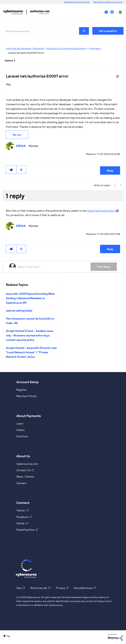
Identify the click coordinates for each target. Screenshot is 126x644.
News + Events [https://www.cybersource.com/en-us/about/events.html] (25, 476)
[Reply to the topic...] (54, 267)
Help (107, 12)
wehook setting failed (19, 310)
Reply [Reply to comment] (110, 249)
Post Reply (104, 267)
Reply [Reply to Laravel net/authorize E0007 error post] (110, 170)
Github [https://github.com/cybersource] (21, 523)
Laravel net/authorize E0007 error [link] (26, 53)
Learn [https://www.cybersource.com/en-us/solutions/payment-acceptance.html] (20, 423)
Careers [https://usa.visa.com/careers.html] (21, 483)
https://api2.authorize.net (102, 211)
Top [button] (8, 636)
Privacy (60, 588)
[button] (11, 170)
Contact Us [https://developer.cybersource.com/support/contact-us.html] (23, 470)
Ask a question (108, 31)
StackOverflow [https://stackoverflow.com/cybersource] (26, 530)
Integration (95, 48)
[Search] (46, 31)
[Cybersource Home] (26, 569)
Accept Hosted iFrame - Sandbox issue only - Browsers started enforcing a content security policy (30, 335)
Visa (19, 588)
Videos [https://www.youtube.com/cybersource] (21, 430)
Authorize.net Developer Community (25, 48)
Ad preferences (83, 588)
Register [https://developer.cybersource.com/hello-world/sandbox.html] (22, 390)
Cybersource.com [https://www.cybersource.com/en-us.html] (27, 464)
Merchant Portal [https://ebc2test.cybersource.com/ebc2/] (26, 396)
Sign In (112, 12)
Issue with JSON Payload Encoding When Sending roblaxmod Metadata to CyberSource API (30, 298)
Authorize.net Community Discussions (66, 48)
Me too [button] (17, 135)
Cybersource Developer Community (13, 12)
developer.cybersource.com (108, 2)
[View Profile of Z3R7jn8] (21, 146)
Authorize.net (39, 588)
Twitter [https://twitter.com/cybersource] (21, 510)
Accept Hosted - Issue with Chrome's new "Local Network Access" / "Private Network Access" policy (31, 352)
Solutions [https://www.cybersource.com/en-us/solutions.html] (22, 436)
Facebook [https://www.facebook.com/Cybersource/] (22, 517)
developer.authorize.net (77, 2)
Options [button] (9, 60)
